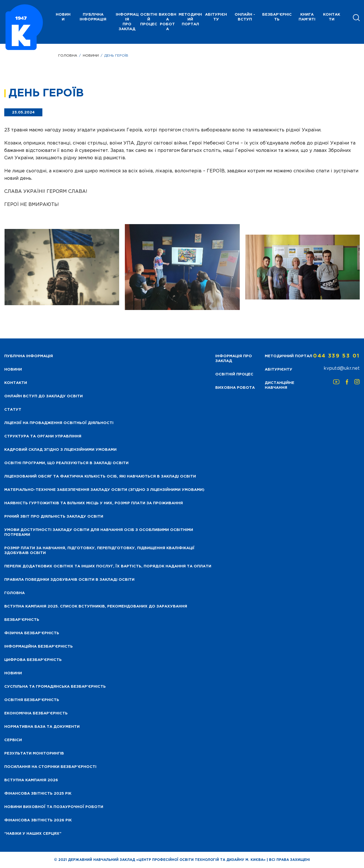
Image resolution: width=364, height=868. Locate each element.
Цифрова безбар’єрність (33, 660)
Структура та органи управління (43, 436)
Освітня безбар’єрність (32, 700)
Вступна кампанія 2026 (31, 780)
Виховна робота (167, 22)
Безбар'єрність (277, 17)
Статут (13, 410)
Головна (68, 56)
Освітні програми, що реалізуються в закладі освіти (66, 463)
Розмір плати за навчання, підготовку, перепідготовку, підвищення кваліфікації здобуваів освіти (99, 551)
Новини (91, 56)
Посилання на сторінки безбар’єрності (50, 767)
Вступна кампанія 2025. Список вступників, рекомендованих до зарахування (96, 606)
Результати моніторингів (34, 754)
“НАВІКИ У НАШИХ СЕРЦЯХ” (33, 834)
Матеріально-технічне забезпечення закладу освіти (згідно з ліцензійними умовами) (104, 490)
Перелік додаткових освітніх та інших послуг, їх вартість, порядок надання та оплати (108, 566)
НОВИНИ (63, 17)
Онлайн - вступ (245, 17)
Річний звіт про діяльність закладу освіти (54, 517)
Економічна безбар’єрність (36, 713)
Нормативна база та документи (42, 727)
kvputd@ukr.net (342, 368)
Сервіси (13, 740)
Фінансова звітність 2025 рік (38, 794)
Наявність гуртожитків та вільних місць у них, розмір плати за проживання (94, 503)
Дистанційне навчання (280, 385)
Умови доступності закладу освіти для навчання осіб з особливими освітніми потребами (99, 532)
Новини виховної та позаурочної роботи (54, 807)
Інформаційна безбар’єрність (39, 647)
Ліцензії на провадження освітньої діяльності (59, 423)
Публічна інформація (93, 17)
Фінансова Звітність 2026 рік (38, 820)
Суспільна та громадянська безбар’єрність (55, 687)
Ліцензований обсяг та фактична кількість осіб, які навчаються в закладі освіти (100, 477)
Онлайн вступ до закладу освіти (44, 396)
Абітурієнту (216, 17)
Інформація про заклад (127, 22)
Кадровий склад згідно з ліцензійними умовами (60, 450)
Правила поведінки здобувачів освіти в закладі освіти (69, 580)
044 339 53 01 (336, 356)
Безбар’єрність (22, 620)
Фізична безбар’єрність (32, 633)
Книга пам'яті (307, 17)
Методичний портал (190, 19)
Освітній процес (149, 19)
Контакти (332, 17)
